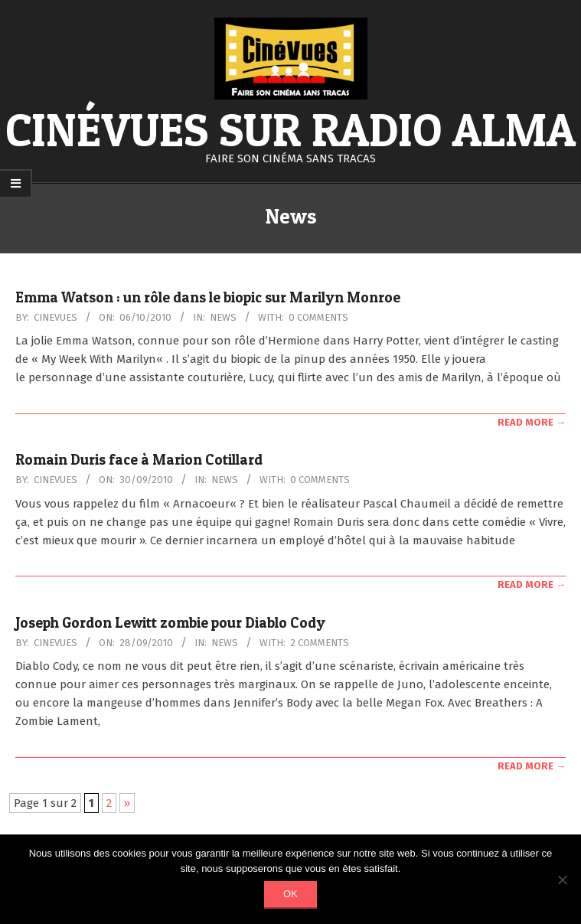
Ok (290, 894)
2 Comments (320, 643)
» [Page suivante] (127, 803)
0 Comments (318, 317)
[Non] (562, 880)
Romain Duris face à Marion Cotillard (139, 460)
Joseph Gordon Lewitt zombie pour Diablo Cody (170, 623)
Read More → (532, 422)
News (223, 317)
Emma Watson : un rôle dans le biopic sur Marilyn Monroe (208, 297)
